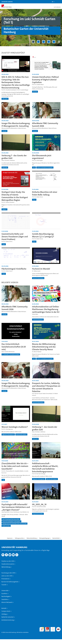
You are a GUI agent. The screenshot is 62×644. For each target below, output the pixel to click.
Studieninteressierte (8, 564)
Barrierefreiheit (56, 538)
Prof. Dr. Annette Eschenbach (9, 90)
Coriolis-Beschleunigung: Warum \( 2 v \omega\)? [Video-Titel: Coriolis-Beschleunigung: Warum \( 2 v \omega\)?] (43, 235)
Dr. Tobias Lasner (36, 271)
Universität (5, 591)
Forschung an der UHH (8, 573)
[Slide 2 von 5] (38, 42)
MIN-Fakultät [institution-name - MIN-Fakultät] (5, 99)
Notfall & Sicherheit (8, 617)
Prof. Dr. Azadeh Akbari (38, 85)
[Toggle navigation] (60, 2)
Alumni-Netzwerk (7, 602)
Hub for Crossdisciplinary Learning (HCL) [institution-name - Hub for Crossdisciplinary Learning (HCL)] (45, 168)
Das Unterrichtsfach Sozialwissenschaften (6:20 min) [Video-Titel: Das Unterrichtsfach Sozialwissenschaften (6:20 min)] (14, 347)
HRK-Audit (52, 629)
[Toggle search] (56, 2)
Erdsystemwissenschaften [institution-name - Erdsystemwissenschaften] (38, 514)
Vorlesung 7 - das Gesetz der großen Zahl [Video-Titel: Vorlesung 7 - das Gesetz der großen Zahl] (14, 157)
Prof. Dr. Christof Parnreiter (39, 507)
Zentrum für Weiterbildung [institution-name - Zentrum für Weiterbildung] (38, 278)
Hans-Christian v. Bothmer (8, 160)
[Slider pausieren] (59, 42)
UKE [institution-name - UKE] (3, 480)
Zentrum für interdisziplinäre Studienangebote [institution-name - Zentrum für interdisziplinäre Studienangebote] (11, 521)
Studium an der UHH (8, 561)
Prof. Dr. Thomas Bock (7, 471)
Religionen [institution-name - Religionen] (4, 209)
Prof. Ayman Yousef (37, 394)
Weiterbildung (6, 567)
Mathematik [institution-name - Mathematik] (5, 168)
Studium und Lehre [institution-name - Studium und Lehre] (6, 526)
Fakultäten (5, 599)
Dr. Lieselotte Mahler (18, 471)
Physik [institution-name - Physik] (34, 200)
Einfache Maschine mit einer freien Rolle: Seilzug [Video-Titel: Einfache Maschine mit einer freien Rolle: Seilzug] (45, 193)
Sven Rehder (23, 512)
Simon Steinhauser (15, 512)
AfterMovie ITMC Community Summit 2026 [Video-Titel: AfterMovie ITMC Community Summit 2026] (45, 125)
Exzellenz (4, 594)
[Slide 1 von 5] (33, 42)
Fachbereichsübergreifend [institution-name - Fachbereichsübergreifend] (38, 320)
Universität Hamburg (7, 2)
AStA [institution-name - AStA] (34, 168)
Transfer (4, 585)
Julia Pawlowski (6, 512)
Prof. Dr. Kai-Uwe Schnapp (39, 474)
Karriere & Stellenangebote (10, 582)
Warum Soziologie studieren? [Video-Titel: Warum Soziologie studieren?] (15, 427)
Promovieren (5, 579)
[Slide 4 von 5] (49, 42)
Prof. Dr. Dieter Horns (37, 197)
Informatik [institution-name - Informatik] (35, 92)
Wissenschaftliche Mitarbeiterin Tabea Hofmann (14, 128)
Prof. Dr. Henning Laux (7, 429)
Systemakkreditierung (58, 628)
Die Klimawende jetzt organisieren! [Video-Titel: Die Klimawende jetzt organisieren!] (42, 157)
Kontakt (4, 608)
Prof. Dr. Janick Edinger (23, 90)
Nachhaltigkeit (6, 596)
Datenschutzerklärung (32, 538)
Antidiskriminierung (8, 620)
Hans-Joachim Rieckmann (8, 352)
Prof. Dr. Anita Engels (37, 160)
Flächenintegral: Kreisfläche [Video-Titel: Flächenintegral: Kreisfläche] (14, 269)
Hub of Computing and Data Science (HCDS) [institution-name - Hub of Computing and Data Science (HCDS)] (11, 519)
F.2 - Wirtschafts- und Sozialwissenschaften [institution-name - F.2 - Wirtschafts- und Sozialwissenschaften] (11, 354)
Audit (46, 628)
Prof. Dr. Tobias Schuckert (8, 202)
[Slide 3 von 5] (44, 42)
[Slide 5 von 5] (54, 42)
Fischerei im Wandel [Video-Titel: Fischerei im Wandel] (41, 269)
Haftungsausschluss (19, 538)
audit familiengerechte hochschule (42, 629)
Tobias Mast (35, 314)
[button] (52, 2)
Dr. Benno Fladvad (37, 352)
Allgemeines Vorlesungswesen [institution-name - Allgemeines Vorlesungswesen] (8, 434)
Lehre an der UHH (7, 576)
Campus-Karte (6, 611)
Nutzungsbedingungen (45, 538)
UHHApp (4, 614)
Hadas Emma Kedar (47, 394)
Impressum (10, 538)
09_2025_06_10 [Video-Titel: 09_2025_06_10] (39, 504)
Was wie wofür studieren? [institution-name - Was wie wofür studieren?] (21, 434)
